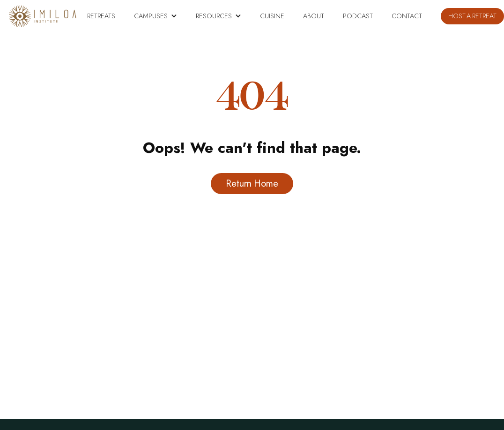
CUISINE (272, 16)
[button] (156, 16)
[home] (43, 16)
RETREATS (101, 16)
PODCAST (358, 16)
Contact (407, 16)
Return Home (252, 184)
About (314, 16)
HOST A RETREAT (472, 16)
